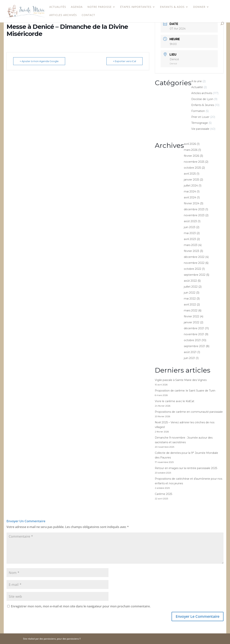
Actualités (58, 7)
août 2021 (190, 352)
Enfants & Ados (172, 7)
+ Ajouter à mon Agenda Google (39, 61)
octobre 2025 (192, 168)
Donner (199, 7)
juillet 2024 (191, 186)
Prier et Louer (200, 117)
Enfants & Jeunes (203, 105)
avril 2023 (190, 239)
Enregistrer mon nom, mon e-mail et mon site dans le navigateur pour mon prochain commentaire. (81, 606)
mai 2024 (190, 191)
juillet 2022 (191, 287)
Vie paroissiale (200, 129)
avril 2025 (190, 174)
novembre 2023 (194, 215)
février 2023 (191, 251)
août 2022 (190, 281)
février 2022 (191, 316)
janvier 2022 (192, 322)
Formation (198, 111)
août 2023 (190, 221)
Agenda (77, 7)
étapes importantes (136, 7)
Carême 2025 (163, 494)
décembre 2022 (194, 257)
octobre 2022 (193, 269)
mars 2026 (191, 150)
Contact (88, 15)
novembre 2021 (194, 334)
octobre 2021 (192, 340)
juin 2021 (189, 358)
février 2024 (192, 203)
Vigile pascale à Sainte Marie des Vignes (181, 380)
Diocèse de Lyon (202, 99)
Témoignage (200, 123)
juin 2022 (190, 293)
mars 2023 (191, 245)
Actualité (197, 87)
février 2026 (191, 156)
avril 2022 (190, 305)
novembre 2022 (194, 263)
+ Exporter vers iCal (124, 61)
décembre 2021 (194, 328)
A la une (197, 81)
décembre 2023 (194, 209)
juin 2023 (190, 227)
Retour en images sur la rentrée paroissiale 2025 (186, 468)
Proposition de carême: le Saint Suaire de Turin (185, 391)
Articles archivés (63, 15)
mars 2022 (191, 310)
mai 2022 (190, 299)
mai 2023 (190, 233)
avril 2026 (190, 144)
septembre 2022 (195, 275)
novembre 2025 (194, 162)
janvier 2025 (191, 180)
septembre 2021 (194, 346)
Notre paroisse (100, 7)
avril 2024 (190, 197)
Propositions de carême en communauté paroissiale (189, 412)
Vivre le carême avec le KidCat (175, 401)
